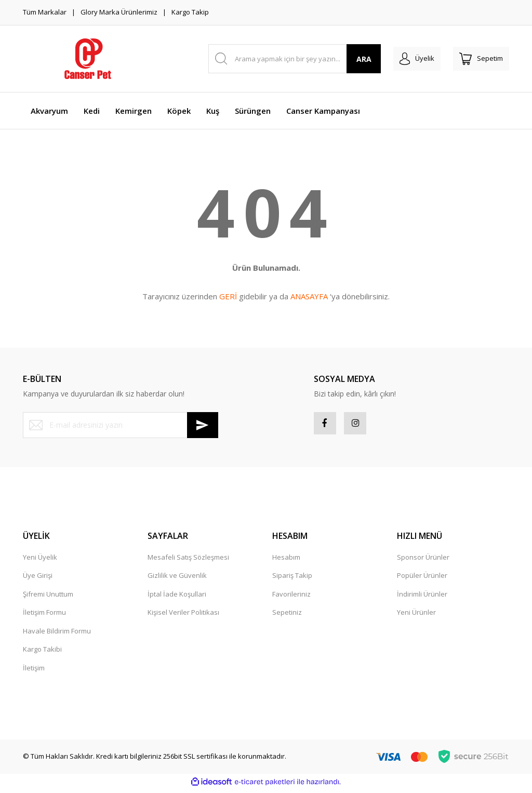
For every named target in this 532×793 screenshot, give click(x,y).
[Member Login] (417, 59)
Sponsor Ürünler (423, 561)
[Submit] (203, 425)
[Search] (295, 59)
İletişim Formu (44, 616)
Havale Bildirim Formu (57, 635)
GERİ (228, 296)
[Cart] (481, 59)
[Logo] (88, 59)
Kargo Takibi (42, 653)
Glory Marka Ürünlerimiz (119, 12)
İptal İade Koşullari (177, 598)
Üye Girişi (38, 579)
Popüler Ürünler (422, 579)
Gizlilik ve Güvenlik (177, 579)
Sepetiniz (287, 616)
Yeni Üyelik (40, 561)
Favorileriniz (291, 598)
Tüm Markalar (45, 12)
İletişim (34, 671)
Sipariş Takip (292, 579)
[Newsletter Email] (121, 425)
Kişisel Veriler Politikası (183, 616)
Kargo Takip (190, 12)
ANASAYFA (309, 296)
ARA (364, 59)
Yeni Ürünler (416, 616)
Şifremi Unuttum (48, 598)
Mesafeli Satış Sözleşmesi (188, 561)
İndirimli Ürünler (422, 598)
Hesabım (286, 561)
